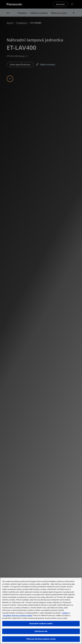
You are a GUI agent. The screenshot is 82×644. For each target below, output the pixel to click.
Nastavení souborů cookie (41, 623)
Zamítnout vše (41, 631)
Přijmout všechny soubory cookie (41, 639)
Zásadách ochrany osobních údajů (17, 615)
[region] (41, 611)
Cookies (65, 613)
